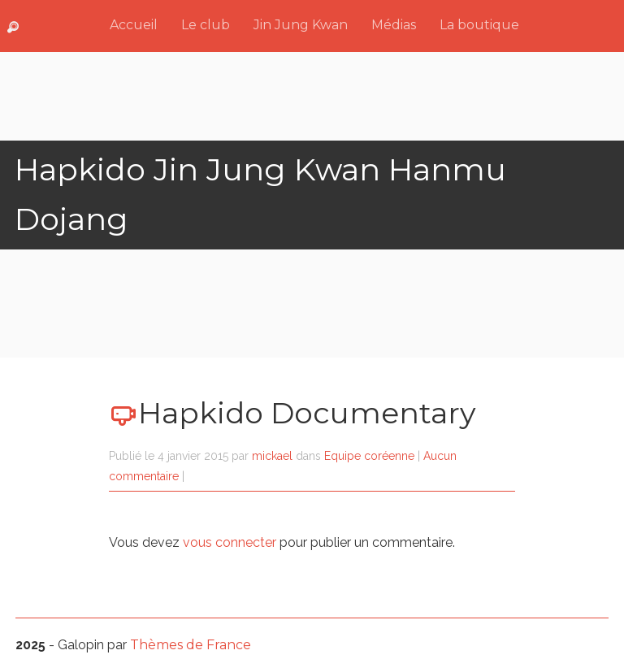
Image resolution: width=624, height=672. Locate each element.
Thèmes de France (191, 645)
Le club (206, 25)
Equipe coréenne (369, 456)
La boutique (479, 25)
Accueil (134, 25)
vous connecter (230, 542)
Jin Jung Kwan (301, 25)
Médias (394, 25)
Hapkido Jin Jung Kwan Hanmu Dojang (260, 194)
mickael (272, 456)
